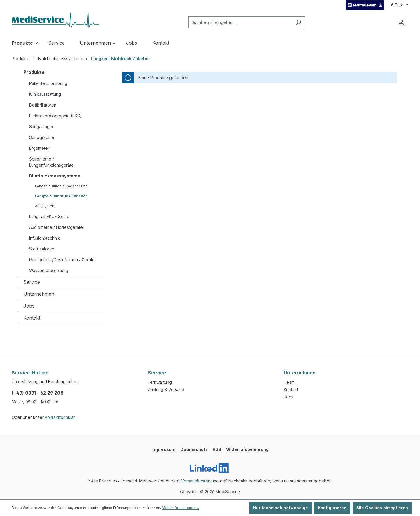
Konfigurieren (332, 508)
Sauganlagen (42, 127)
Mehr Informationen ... (180, 508)
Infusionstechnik (45, 238)
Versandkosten (196, 481)
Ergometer (39, 148)
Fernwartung (160, 382)
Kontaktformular (60, 417)
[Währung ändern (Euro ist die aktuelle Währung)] (400, 5)
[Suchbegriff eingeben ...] (240, 22)
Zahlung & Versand (166, 389)
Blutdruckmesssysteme (55, 176)
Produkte (34, 72)
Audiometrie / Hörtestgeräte (56, 227)
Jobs (29, 306)
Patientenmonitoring (48, 83)
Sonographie (42, 137)
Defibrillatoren (43, 105)
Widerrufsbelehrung (247, 449)
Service (32, 282)
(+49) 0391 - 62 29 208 (38, 393)
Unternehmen (39, 294)
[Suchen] (298, 22)
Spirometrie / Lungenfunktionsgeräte (51, 162)
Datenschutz (194, 449)
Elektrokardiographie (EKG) (56, 116)
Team (289, 382)
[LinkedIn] (210, 468)
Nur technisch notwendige (280, 508)
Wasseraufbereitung (49, 270)
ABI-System (45, 206)
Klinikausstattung (45, 94)
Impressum (163, 449)
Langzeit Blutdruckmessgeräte (61, 186)
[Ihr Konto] (401, 22)
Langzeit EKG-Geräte (49, 216)
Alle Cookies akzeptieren (382, 508)
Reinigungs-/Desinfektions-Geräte (62, 260)
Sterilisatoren (42, 249)
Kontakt (32, 318)
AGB (217, 449)
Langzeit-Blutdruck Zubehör (61, 196)
